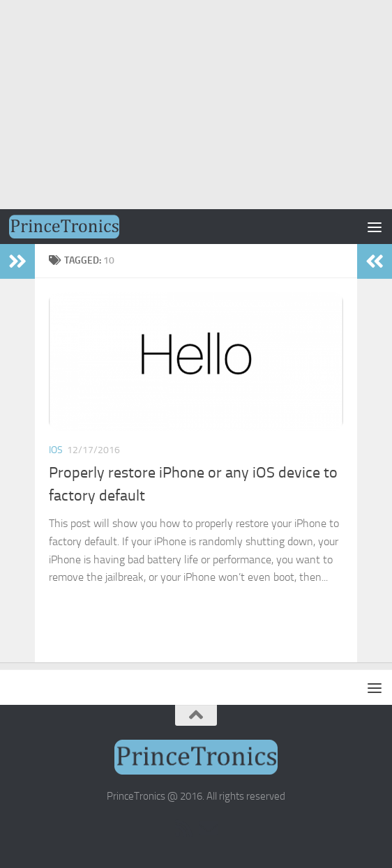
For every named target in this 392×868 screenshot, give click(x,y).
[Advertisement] (196, 105)
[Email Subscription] (209, 828)
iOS (56, 450)
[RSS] (183, 828)
